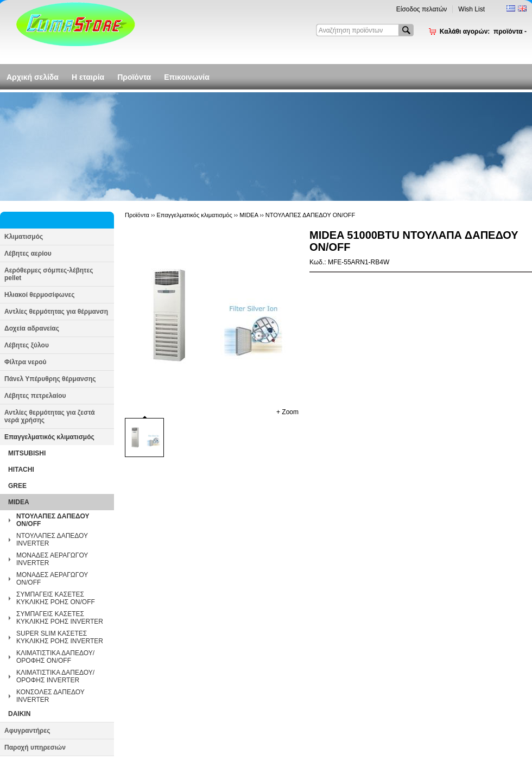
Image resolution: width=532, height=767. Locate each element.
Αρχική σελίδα (33, 77)
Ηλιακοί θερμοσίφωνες (40, 295)
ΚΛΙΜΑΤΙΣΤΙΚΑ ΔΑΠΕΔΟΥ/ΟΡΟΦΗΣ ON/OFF (55, 657)
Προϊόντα (134, 77)
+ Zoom (287, 412)
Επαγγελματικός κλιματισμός (49, 437)
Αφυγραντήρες (27, 731)
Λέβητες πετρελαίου (35, 396)
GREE (17, 486)
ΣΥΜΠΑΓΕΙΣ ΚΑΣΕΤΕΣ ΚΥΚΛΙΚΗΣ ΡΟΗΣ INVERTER (60, 618)
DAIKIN (19, 714)
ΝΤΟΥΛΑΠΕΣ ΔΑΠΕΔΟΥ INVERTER (52, 540)
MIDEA (19, 502)
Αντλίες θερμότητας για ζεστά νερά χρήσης (50, 416)
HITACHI (21, 470)
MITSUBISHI (27, 453)
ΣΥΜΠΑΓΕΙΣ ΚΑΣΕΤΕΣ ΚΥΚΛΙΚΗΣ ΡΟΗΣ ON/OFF (56, 598)
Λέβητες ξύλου (27, 345)
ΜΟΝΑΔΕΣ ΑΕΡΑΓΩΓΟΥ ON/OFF (52, 579)
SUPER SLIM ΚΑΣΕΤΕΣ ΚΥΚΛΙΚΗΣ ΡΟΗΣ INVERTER (60, 637)
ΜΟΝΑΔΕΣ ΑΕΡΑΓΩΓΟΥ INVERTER (52, 559)
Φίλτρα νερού (25, 362)
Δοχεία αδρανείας (32, 328)
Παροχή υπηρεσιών (35, 747)
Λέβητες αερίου (28, 253)
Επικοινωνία (187, 77)
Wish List (471, 9)
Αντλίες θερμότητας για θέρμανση (56, 312)
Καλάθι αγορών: (483, 31)
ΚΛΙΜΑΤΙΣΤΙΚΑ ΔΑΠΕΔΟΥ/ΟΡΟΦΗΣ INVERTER (55, 676)
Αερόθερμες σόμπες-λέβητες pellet (49, 274)
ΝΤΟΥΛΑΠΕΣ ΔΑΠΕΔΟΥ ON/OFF (53, 520)
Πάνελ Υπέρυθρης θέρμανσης (50, 379)
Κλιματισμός (24, 237)
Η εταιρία (88, 77)
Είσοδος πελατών (422, 9)
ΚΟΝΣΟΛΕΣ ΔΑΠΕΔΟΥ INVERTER (50, 696)
